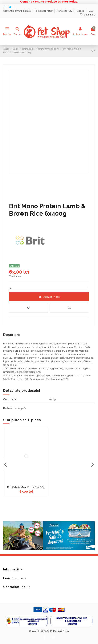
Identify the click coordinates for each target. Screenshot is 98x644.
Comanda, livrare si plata (17, 11)
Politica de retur (44, 11)
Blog (90, 11)
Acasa (81, 11)
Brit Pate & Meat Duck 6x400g (26, 487)
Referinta (10, 408)
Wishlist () (87, 15)
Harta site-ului (65, 11)
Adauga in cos (49, 297)
